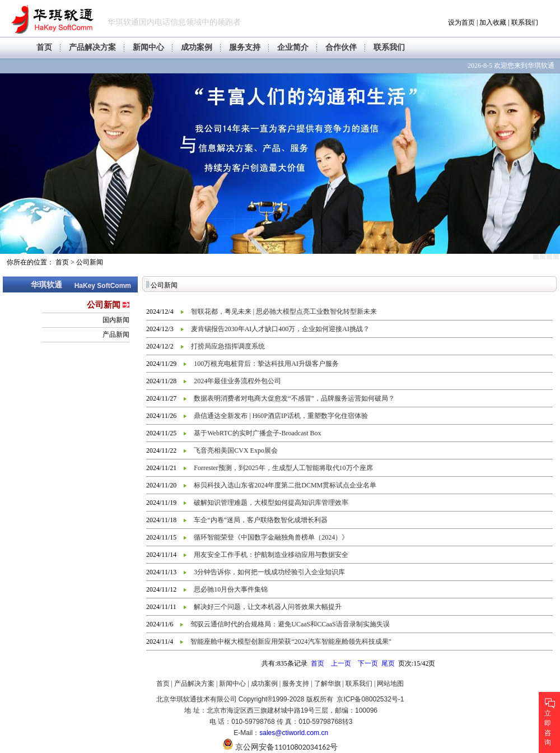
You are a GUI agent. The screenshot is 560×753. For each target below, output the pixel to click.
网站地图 (390, 684)
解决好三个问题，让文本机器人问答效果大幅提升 (268, 607)
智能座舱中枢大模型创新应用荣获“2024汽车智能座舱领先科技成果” (291, 642)
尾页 (388, 663)
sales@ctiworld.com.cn (294, 733)
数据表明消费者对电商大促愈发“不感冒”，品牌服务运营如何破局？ (294, 398)
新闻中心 (148, 47)
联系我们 (525, 22)
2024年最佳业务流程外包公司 (237, 381)
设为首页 (461, 22)
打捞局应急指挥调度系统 (228, 346)
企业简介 (293, 47)
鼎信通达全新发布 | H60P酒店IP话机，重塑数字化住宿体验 (281, 416)
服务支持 (245, 47)
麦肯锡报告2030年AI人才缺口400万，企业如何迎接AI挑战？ (280, 329)
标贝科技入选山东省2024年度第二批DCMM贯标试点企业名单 (285, 485)
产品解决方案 (92, 47)
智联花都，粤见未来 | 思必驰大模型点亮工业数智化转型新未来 (284, 312)
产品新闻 (116, 334)
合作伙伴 (341, 47)
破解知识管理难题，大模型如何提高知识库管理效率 (271, 503)
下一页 (368, 663)
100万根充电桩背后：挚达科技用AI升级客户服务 (266, 364)
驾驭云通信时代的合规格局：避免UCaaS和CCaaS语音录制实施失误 (290, 624)
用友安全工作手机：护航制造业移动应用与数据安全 (271, 555)
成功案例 (197, 47)
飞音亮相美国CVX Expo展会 (236, 450)
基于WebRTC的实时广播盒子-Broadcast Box (257, 433)
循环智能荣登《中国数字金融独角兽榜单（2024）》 (271, 537)
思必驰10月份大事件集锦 (231, 589)
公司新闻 (90, 262)
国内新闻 (116, 320)
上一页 (341, 663)
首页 (44, 47)
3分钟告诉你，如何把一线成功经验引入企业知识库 (269, 572)
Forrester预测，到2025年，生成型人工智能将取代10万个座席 (283, 468)
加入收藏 (493, 22)
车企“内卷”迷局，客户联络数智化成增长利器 (261, 520)
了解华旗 (328, 684)
